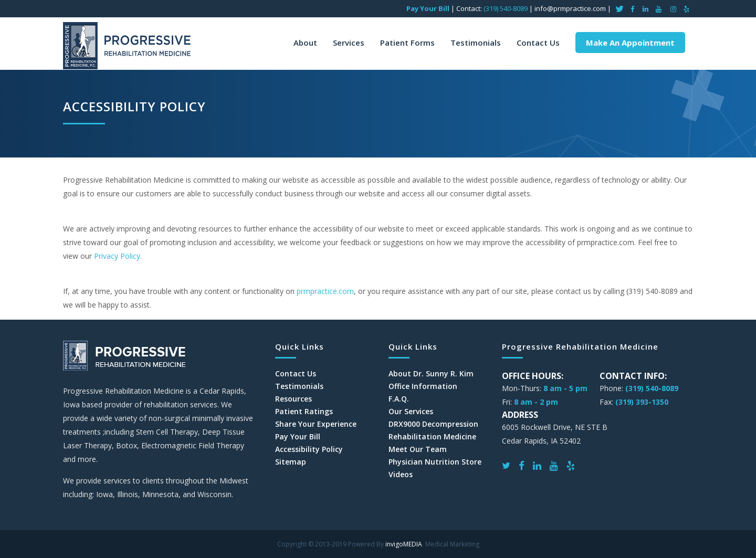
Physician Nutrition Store (435, 462)
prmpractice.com (325, 291)
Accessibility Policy (309, 449)
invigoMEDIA (404, 544)
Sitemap (291, 462)
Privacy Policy (117, 256)
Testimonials (299, 386)
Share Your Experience (316, 424)
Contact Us (296, 374)
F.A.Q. (399, 399)
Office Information (423, 386)
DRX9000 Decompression (433, 424)
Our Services (411, 412)
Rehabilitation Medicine (432, 437)
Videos (401, 475)
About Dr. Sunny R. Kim (431, 374)
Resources (293, 399)
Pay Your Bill (428, 8)
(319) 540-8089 (506, 8)
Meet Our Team (418, 449)
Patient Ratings (304, 412)
